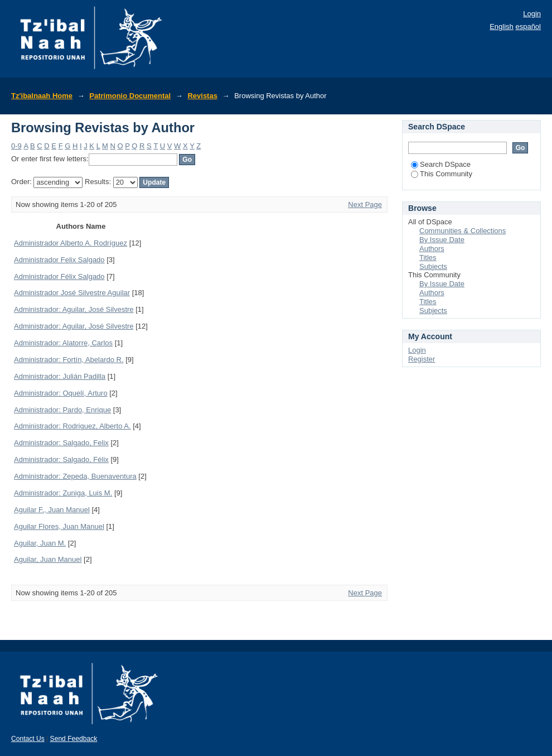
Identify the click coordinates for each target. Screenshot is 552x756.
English (502, 27)
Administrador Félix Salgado (59, 276)
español (528, 27)
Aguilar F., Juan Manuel (52, 510)
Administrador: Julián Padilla (60, 376)
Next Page (365, 204)
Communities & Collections (463, 231)
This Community (442, 174)
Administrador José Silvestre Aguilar (72, 293)
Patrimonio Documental (130, 96)
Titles (428, 257)
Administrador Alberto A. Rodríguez (71, 243)
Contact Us (28, 739)
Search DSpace (441, 164)
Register (422, 359)
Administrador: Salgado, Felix (61, 443)
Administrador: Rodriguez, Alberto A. (72, 426)
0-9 (16, 146)
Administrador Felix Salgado (59, 260)
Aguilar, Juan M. (40, 543)
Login (532, 14)
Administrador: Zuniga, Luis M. (63, 493)
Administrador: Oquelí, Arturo (61, 393)
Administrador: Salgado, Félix (61, 459)
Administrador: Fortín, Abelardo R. (69, 360)
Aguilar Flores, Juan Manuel (59, 526)
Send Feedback (74, 739)
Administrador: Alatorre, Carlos (63, 343)
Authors (432, 249)
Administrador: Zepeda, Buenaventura (75, 476)
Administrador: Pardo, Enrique (62, 410)
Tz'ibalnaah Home (42, 96)
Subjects (433, 266)
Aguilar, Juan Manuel (48, 559)
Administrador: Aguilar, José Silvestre (74, 309)
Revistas (202, 96)
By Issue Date (442, 240)
